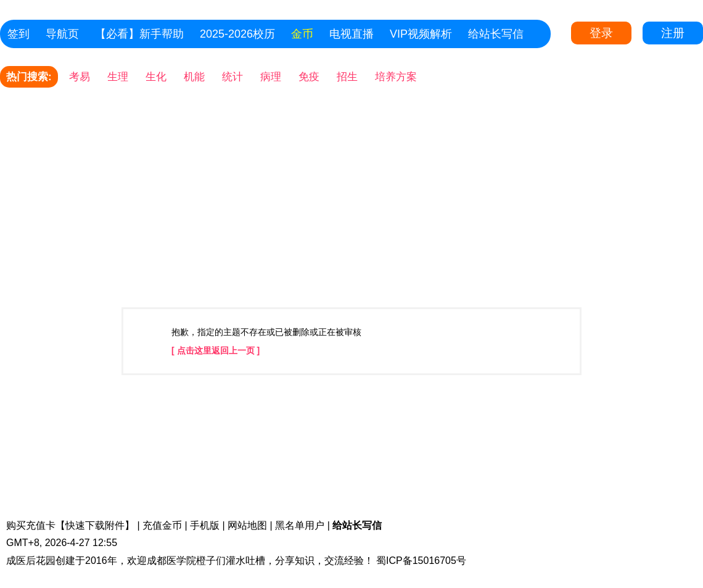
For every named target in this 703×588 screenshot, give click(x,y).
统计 (232, 77)
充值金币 (162, 525)
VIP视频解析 (421, 34)
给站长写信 (496, 34)
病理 (271, 77)
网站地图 (247, 525)
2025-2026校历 (237, 34)
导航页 (62, 34)
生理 (118, 77)
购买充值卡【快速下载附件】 (70, 525)
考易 (80, 77)
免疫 (309, 77)
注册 (673, 33)
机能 (194, 77)
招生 (347, 77)
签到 (18, 34)
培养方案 (396, 77)
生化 (156, 77)
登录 (601, 33)
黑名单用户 (300, 525)
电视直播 (351, 34)
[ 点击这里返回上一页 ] (216, 350)
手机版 (205, 525)
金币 (302, 34)
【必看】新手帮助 (139, 34)
